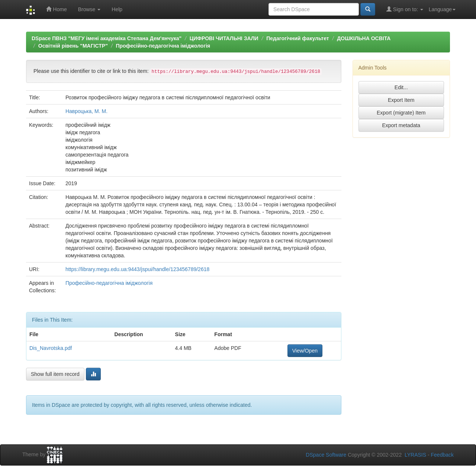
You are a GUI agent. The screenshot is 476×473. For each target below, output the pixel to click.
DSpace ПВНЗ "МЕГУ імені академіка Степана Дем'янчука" (107, 38)
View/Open (305, 351)
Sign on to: (405, 9)
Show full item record (55, 374)
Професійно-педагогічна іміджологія (163, 46)
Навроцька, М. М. (86, 111)
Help (117, 9)
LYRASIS (415, 455)
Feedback (442, 455)
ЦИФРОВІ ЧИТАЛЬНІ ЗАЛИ (224, 38)
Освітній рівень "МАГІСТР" (73, 46)
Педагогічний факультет (297, 38)
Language (442, 9)
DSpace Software (326, 455)
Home (56, 9)
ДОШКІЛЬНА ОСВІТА (364, 38)
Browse (89, 9)
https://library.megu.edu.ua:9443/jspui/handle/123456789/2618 (137, 269)
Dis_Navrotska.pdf (51, 348)
